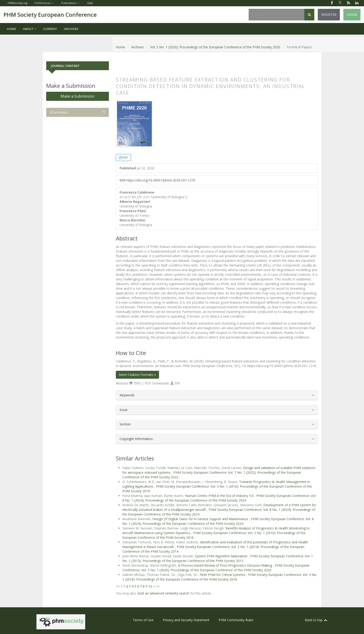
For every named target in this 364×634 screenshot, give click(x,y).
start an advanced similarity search (163, 593)
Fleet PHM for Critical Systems (223, 575)
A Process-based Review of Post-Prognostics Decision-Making (226, 565)
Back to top (316, 620)
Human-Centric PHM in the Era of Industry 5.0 (220, 496)
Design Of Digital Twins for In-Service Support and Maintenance (201, 519)
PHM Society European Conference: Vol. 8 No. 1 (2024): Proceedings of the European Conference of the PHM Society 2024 (219, 498)
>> (158, 586)
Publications (69, 3)
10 (150, 586)
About (30, 29)
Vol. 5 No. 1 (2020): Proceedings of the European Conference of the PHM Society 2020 (215, 47)
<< (118, 586)
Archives (71, 29)
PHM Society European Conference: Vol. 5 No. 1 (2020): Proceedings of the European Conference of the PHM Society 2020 (216, 568)
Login (352, 15)
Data (90, 3)
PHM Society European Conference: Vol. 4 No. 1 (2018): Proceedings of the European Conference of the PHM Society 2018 (220, 577)
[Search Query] (276, 15)
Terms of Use (143, 620)
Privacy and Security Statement (186, 620)
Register (329, 15)
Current (50, 29)
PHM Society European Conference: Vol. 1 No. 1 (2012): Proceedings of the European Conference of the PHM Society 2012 (218, 558)
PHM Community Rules (236, 620)
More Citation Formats (137, 375)
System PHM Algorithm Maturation (222, 556)
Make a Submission (78, 96)
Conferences (42, 3)
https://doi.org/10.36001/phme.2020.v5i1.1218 (161, 180)
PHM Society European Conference (50, 15)
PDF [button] (125, 158)
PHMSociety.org (18, 3)
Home (11, 29)
